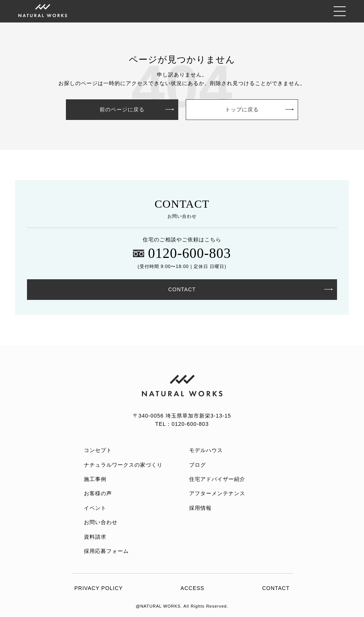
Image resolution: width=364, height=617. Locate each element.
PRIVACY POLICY (99, 588)
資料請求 (95, 537)
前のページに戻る (122, 109)
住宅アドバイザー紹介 (217, 479)
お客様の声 (98, 493)
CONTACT (182, 289)
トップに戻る (242, 109)
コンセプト (98, 450)
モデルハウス (206, 450)
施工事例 (95, 479)
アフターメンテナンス (217, 493)
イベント (95, 508)
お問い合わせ (101, 522)
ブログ (198, 465)
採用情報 (200, 508)
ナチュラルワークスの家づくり (123, 465)
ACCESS (192, 588)
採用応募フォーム (106, 551)
